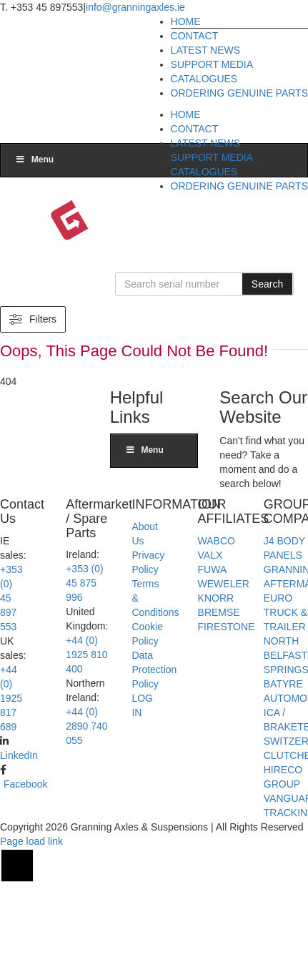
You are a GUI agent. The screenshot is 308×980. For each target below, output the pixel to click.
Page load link (31, 922)
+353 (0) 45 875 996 (85, 665)
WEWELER (224, 665)
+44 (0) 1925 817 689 (11, 779)
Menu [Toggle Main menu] (34, 360)
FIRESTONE (227, 707)
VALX (210, 636)
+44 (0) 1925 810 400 (86, 736)
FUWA (213, 650)
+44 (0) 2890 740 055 (86, 808)
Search (272, 282)
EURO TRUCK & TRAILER (285, 693)
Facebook (25, 865)
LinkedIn (19, 836)
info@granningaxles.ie (135, 7)
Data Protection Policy (154, 750)
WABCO (217, 622)
